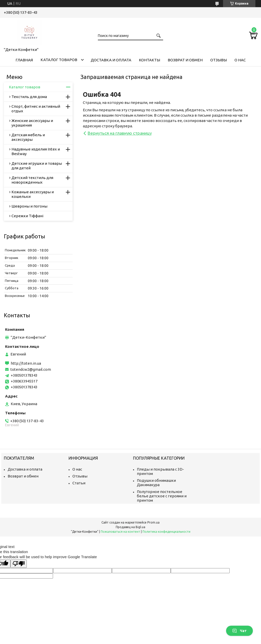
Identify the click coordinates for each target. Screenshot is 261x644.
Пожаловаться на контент (120, 532)
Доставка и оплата (111, 60)
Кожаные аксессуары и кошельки (33, 194)
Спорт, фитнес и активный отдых (36, 109)
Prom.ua (153, 522)
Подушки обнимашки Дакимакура (156, 483)
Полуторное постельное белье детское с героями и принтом (162, 496)
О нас (240, 60)
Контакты (149, 60)
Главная (24, 60)
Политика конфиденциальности (166, 532)
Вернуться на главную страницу (120, 133)
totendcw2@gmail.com (31, 369)
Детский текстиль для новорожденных (32, 180)
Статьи (79, 483)
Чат (239, 631)
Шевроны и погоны (29, 206)
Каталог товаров (59, 60)
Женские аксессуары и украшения (32, 123)
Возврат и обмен (185, 60)
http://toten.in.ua (26, 363)
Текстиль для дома (29, 97)
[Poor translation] (19, 564)
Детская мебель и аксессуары (28, 137)
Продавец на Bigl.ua (130, 527)
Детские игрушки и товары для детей (37, 166)
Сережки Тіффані (27, 216)
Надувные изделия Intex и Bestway (36, 151)
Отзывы (219, 60)
